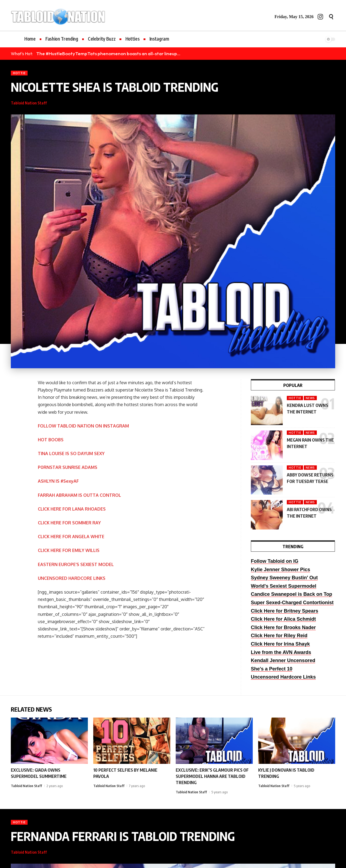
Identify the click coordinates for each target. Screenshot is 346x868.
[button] (331, 17)
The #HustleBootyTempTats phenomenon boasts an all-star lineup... (108, 53)
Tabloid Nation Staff (29, 103)
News (310, 398)
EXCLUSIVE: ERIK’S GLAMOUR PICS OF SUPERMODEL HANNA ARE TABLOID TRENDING (212, 776)
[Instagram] (320, 17)
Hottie (19, 73)
